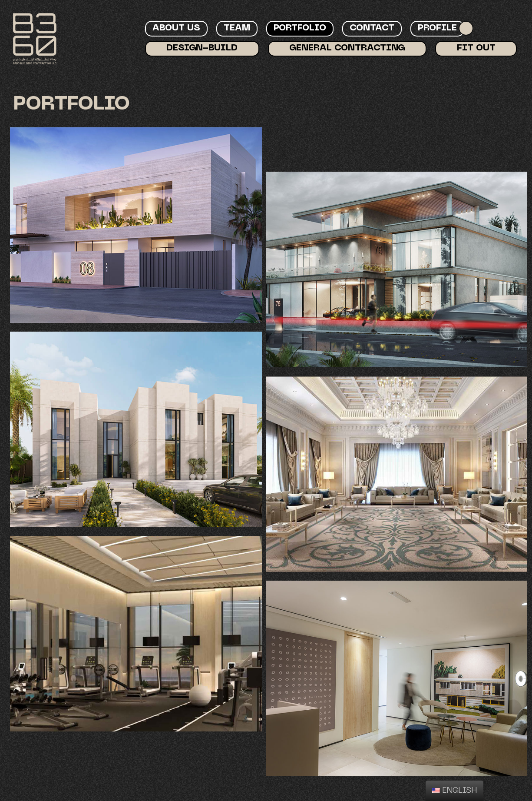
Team (237, 28)
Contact (372, 28)
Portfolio (300, 28)
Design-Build (202, 48)
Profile (437, 28)
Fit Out (476, 48)
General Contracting (347, 48)
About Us (176, 28)
